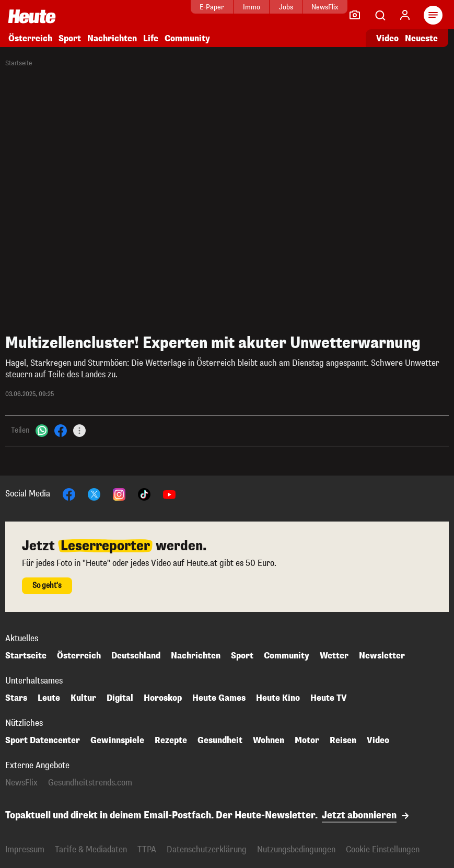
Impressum (25, 849)
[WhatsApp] (42, 430)
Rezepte (171, 740)
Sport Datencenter (43, 740)
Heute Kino (278, 698)
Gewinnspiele (117, 740)
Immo (222, 7)
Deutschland (136, 656)
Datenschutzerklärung (207, 849)
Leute (49, 698)
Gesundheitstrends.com (90, 783)
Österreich (30, 38)
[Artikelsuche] (380, 15)
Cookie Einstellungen (383, 849)
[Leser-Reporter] (355, 15)
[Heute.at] (32, 16)
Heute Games (219, 698)
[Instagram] (119, 494)
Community (187, 38)
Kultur (83, 698)
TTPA (147, 849)
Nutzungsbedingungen (296, 849)
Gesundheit (220, 740)
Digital (120, 698)
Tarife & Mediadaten (91, 849)
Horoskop (163, 698)
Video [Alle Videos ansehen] (387, 38)
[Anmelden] (405, 15)
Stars (16, 698)
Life (151, 38)
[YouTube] (169, 494)
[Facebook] (61, 430)
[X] (94, 494)
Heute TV (329, 698)
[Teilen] (79, 431)
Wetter (334, 656)
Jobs (256, 7)
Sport (70, 38)
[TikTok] (144, 494)
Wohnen (269, 740)
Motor (307, 740)
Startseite (19, 63)
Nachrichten (112, 38)
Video (378, 740)
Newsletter (382, 656)
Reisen (343, 740)
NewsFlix (295, 7)
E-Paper (183, 7)
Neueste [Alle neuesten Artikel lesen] (421, 38)
